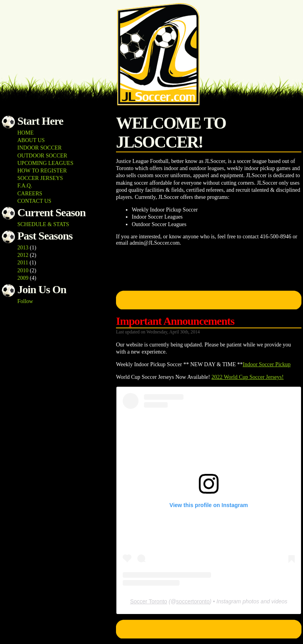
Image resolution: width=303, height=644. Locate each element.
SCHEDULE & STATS (43, 224)
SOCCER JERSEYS (40, 178)
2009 (23, 278)
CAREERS (30, 194)
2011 (23, 263)
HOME (25, 133)
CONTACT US (34, 201)
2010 (23, 271)
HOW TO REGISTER (42, 171)
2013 (23, 248)
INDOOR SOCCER (39, 148)
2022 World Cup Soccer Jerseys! (248, 377)
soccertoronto (193, 601)
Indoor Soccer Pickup (267, 364)
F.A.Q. (25, 186)
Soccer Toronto (149, 601)
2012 (23, 255)
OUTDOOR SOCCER (42, 156)
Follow (25, 301)
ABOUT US (31, 140)
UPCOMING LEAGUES (45, 163)
